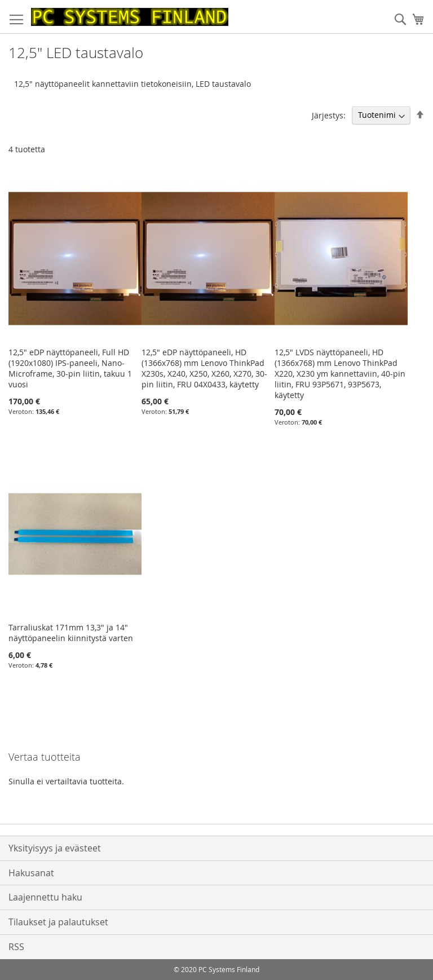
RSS (16, 947)
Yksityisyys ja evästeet (55, 848)
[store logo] (130, 17)
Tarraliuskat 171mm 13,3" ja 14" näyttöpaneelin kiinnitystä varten (71, 633)
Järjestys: (329, 115)
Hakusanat (31, 873)
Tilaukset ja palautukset (58, 922)
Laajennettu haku (45, 897)
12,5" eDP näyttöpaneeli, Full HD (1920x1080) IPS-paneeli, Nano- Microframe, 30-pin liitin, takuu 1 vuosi (70, 368)
